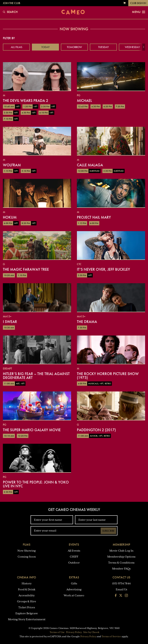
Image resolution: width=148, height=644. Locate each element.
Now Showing (27, 551)
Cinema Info (27, 577)
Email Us (121, 589)
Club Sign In (138, 3)
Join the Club (11, 3)
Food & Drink (27, 589)
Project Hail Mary (94, 217)
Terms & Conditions (121, 563)
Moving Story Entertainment (27, 619)
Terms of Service (111, 636)
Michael (84, 101)
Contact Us (121, 577)
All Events (74, 551)
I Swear (10, 322)
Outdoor (74, 563)
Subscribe (108, 531)
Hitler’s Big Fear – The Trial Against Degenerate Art (36, 376)
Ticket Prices (27, 607)
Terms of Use (57, 632)
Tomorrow (74, 47)
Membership (121, 545)
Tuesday (103, 47)
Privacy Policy (74, 632)
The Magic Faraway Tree (26, 269)
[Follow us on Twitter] (121, 596)
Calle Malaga (90, 165)
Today (46, 47)
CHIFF (74, 557)
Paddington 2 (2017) (96, 430)
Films (27, 545)
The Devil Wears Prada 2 (26, 101)
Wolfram (12, 165)
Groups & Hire (27, 601)
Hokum (10, 217)
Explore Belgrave (27, 613)
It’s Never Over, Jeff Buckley (103, 269)
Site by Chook (91, 632)
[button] (144, 47)
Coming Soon (27, 557)
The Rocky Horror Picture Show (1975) (108, 376)
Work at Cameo (74, 595)
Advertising (74, 589)
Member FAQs (121, 569)
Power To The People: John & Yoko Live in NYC (36, 484)
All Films (17, 47)
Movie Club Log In (121, 551)
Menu (139, 12)
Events (74, 545)
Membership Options (121, 557)
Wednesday (132, 47)
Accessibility (27, 595)
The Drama (87, 322)
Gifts (74, 583)
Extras (74, 577)
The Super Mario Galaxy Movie (32, 430)
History (27, 583)
